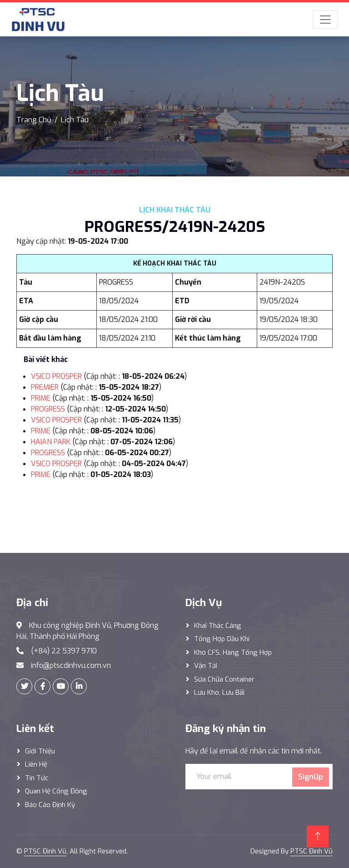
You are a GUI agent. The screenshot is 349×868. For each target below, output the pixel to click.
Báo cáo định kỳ (50, 805)
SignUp (311, 777)
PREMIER (45, 387)
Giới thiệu (40, 751)
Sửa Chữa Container (224, 679)
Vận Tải (206, 666)
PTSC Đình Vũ (45, 851)
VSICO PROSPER (56, 376)
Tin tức (37, 778)
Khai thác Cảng (218, 626)
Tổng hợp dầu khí (222, 639)
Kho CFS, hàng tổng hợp (233, 652)
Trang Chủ (34, 120)
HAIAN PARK (51, 442)
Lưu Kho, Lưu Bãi (219, 692)
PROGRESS (48, 409)
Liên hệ (36, 764)
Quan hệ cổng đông (56, 791)
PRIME (41, 398)
